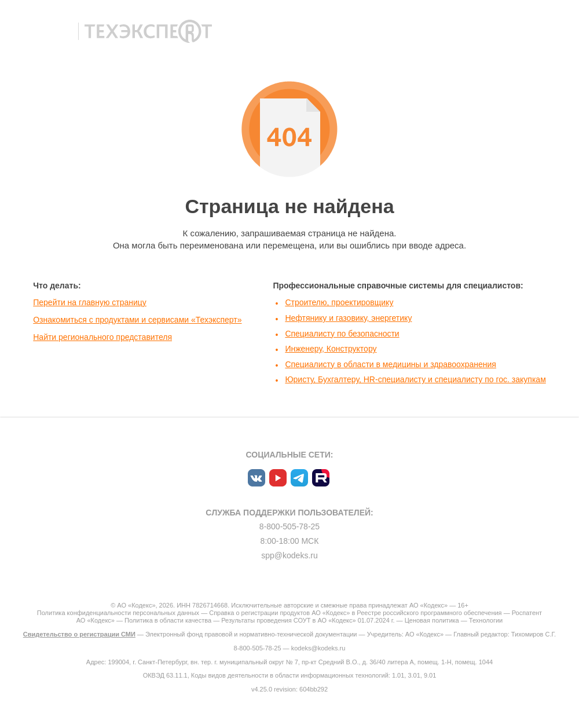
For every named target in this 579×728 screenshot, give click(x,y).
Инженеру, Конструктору (331, 349)
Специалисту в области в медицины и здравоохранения (391, 364)
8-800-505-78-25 (289, 526)
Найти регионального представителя (102, 337)
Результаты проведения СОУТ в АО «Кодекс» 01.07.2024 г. (308, 620)
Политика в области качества (168, 620)
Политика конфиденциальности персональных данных (118, 613)
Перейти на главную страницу (90, 302)
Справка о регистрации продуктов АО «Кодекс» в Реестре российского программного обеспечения (355, 613)
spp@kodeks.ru (289, 555)
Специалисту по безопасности (342, 334)
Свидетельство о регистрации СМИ (79, 634)
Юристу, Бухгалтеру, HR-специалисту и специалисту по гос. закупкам (415, 379)
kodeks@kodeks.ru (318, 648)
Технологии (486, 620)
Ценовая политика (432, 620)
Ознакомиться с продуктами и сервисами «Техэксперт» (137, 320)
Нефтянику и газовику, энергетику (348, 318)
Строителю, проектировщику (339, 302)
